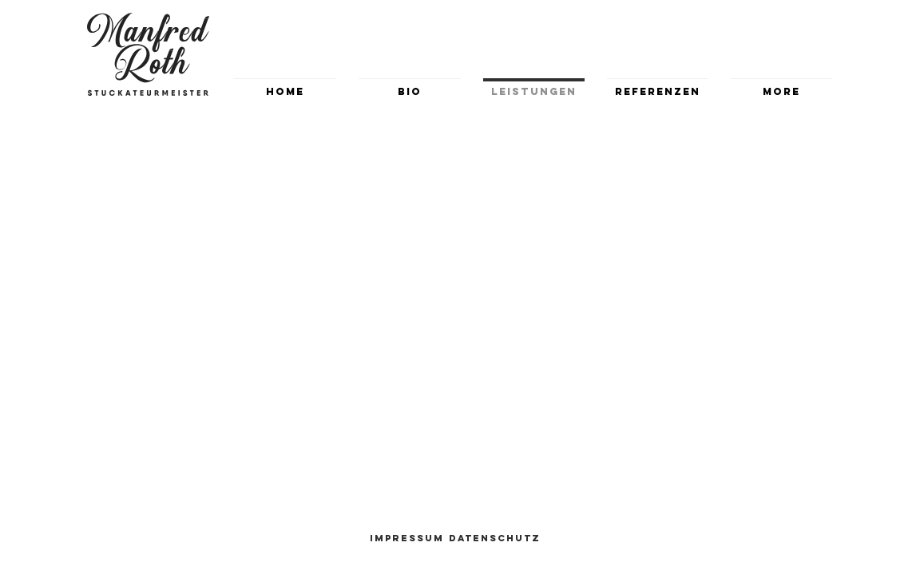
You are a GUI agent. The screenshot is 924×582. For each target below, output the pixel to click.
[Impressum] (407, 538)
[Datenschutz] (495, 538)
